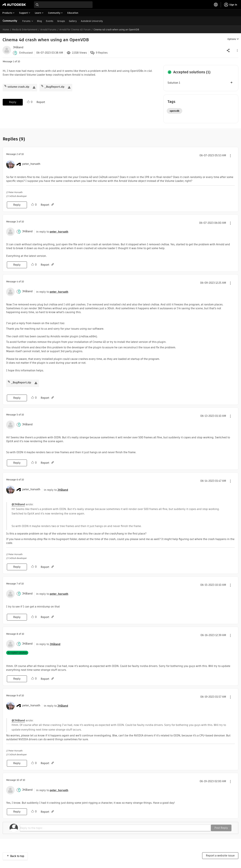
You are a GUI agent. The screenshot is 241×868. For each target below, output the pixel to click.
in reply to (52, 232)
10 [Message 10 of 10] (18, 780)
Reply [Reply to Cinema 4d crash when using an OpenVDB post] (13, 102)
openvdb (174, 111)
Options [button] (232, 39)
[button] (237, 50)
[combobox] (63, 5)
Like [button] (28, 102)
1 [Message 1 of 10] (14, 61)
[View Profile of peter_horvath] (31, 164)
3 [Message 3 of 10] (17, 222)
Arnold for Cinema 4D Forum (75, 30)
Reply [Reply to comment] (17, 205)
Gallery (73, 21)
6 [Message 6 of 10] (17, 480)
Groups (61, 21)
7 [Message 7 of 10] (17, 584)
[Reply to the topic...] (115, 828)
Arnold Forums (48, 30)
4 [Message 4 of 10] (17, 282)
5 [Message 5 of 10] (17, 415)
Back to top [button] (17, 856)
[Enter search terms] (63, 5)
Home (6, 30)
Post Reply (221, 828)
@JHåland (18, 504)
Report (41, 102)
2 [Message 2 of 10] (17, 154)
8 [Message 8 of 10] (17, 634)
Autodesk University (92, 21)
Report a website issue (220, 856)
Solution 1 (174, 83)
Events (50, 21)
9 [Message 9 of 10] (17, 696)
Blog (39, 21)
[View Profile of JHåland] (18, 47)
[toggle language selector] (216, 5)
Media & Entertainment (25, 30)
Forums (26, 21)
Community (10, 21)
